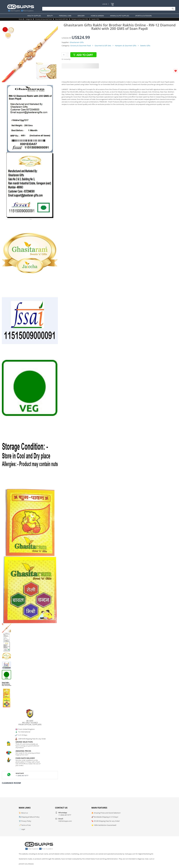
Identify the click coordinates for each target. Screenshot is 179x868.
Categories (29, 19)
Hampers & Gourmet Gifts (80, 19)
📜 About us (23, 813)
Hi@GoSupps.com (65, 821)
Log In (105, 4)
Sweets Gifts (95, 19)
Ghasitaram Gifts (77, 42)
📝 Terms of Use (25, 825)
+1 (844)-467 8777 (22, 776)
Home (21, 19)
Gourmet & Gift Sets (62, 19)
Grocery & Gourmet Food (44, 19)
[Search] (108, 9)
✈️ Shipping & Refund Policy (29, 817)
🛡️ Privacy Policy (25, 821)
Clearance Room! (11, 783)
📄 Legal (22, 829)
